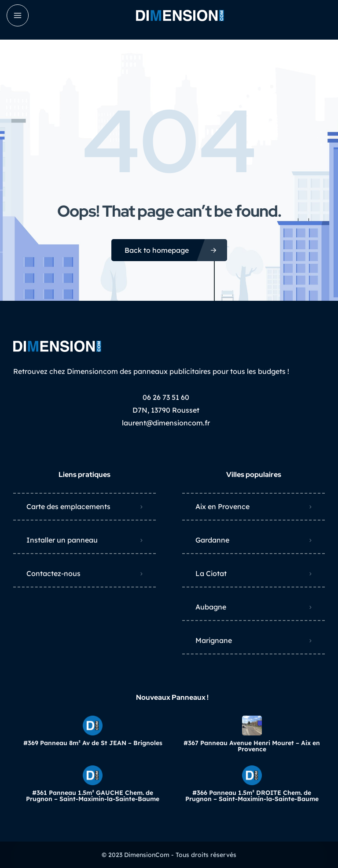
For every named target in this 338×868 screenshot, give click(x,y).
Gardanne (212, 540)
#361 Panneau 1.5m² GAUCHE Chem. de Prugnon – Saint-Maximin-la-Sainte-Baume (93, 796)
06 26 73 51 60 (166, 397)
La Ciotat (211, 573)
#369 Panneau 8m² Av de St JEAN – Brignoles (93, 743)
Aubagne (211, 607)
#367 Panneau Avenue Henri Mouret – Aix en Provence (252, 746)
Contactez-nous (53, 573)
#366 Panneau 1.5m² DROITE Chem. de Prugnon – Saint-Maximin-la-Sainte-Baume (252, 796)
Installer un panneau (62, 540)
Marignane (214, 640)
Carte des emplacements (68, 506)
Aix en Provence (222, 506)
